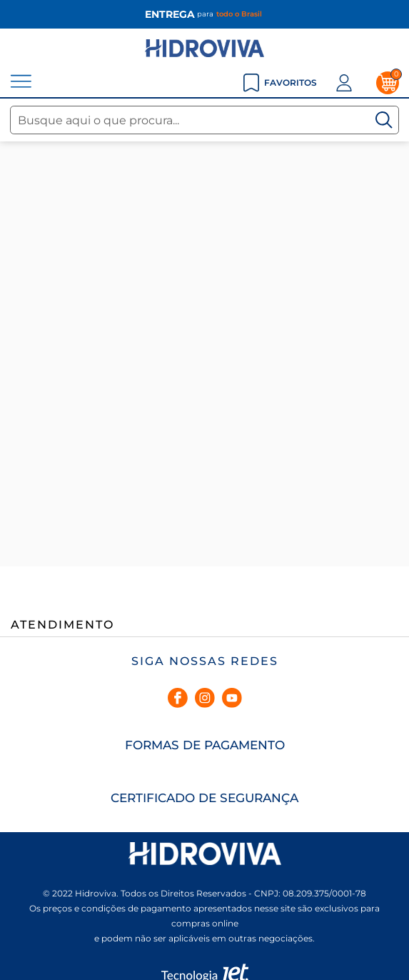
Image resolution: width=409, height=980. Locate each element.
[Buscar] (384, 120)
